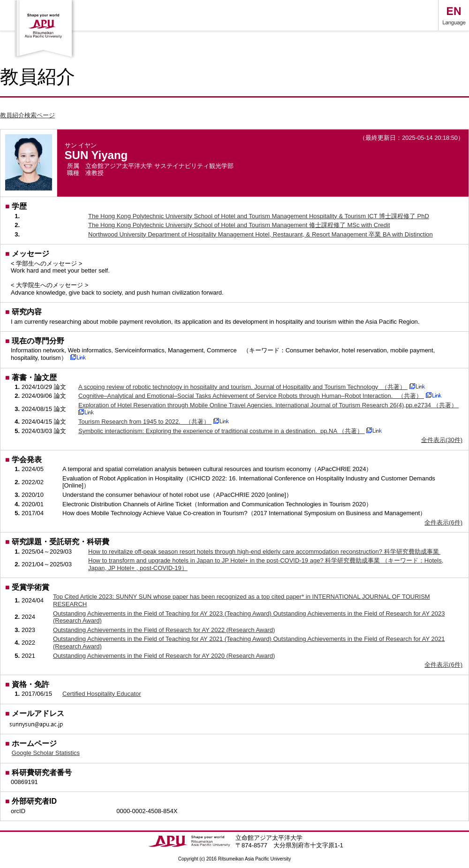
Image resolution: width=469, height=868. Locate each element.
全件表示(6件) (443, 522)
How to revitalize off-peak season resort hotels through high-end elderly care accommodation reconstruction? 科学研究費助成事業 (264, 552)
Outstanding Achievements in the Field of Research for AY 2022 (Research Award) (164, 630)
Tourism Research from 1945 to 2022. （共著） (145, 422)
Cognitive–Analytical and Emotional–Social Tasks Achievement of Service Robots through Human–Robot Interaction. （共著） (251, 396)
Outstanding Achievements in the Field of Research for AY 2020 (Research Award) (164, 656)
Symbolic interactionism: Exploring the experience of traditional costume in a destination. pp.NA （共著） (222, 431)
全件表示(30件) (442, 440)
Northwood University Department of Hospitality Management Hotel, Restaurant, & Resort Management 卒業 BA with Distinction (261, 234)
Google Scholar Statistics (46, 753)
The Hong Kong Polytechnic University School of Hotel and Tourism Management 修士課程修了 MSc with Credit (239, 225)
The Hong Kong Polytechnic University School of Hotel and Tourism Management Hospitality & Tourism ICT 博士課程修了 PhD (259, 216)
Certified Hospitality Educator (102, 694)
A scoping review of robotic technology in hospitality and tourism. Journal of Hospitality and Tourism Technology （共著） (243, 387)
